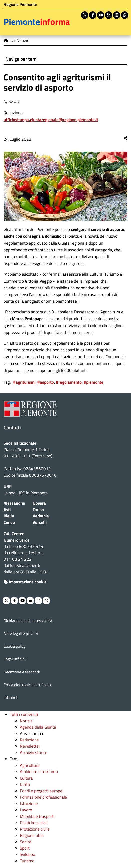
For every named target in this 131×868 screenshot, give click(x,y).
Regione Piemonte (20, 4)
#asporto (46, 382)
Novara (39, 503)
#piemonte (94, 382)
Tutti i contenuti (24, 714)
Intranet (11, 697)
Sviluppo (28, 854)
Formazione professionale (43, 797)
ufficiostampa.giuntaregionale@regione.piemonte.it (51, 120)
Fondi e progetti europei (42, 791)
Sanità (26, 842)
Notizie (26, 721)
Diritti (25, 784)
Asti (7, 510)
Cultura (26, 778)
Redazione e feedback (22, 672)
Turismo (27, 861)
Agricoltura (30, 765)
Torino (38, 510)
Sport (25, 848)
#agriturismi (24, 382)
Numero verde (17, 540)
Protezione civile (35, 829)
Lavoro (26, 810)
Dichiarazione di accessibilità (28, 621)
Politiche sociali (34, 823)
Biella (9, 516)
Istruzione (29, 804)
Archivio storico (34, 753)
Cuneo (9, 522)
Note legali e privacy (21, 633)
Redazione (29, 740)
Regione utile (32, 835)
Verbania (41, 516)
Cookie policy (15, 646)
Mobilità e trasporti (37, 816)
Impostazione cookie (25, 582)
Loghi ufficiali (15, 659)
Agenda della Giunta (38, 727)
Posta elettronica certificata (27, 685)
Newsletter (30, 746)
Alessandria (14, 503)
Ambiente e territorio (39, 772)
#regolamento (69, 382)
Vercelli (40, 522)
